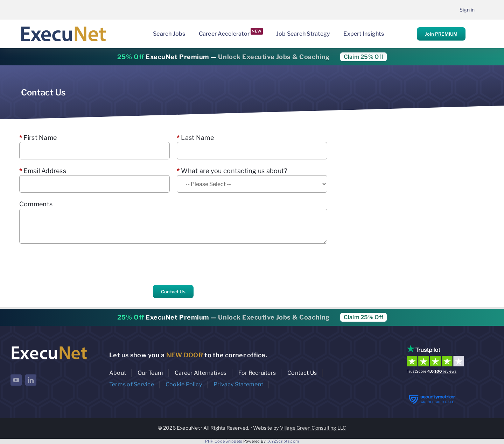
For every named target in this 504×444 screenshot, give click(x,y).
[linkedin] (31, 380)
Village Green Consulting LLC (313, 428)
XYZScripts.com (283, 441)
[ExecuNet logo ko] (49, 346)
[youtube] (16, 380)
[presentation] (72, 264)
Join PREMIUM (441, 34)
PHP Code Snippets (224, 441)
